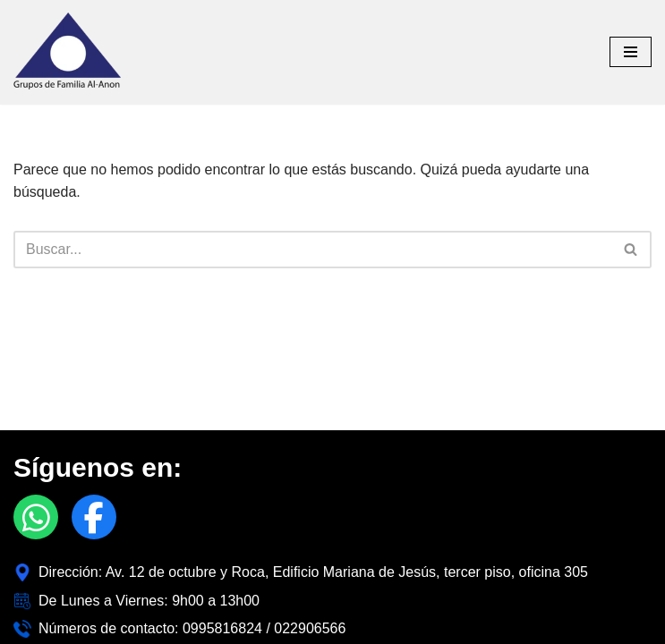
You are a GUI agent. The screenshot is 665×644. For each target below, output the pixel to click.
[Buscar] (312, 250)
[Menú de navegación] (631, 52)
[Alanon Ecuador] (67, 52)
